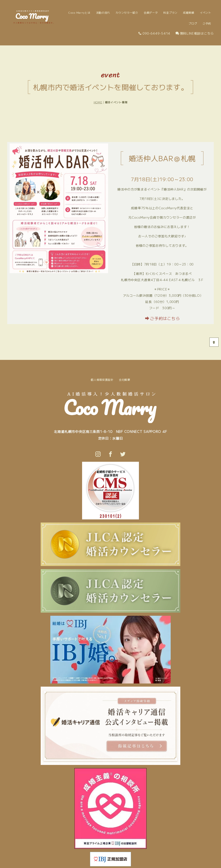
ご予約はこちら (163, 318)
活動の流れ (103, 12)
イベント (205, 12)
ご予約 (207, 23)
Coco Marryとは (79, 12)
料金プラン (171, 12)
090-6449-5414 (154, 33)
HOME (98, 102)
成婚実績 (189, 12)
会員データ (151, 12)
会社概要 (125, 380)
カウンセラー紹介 (127, 12)
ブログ (193, 23)
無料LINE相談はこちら (195, 33)
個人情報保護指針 (102, 380)
